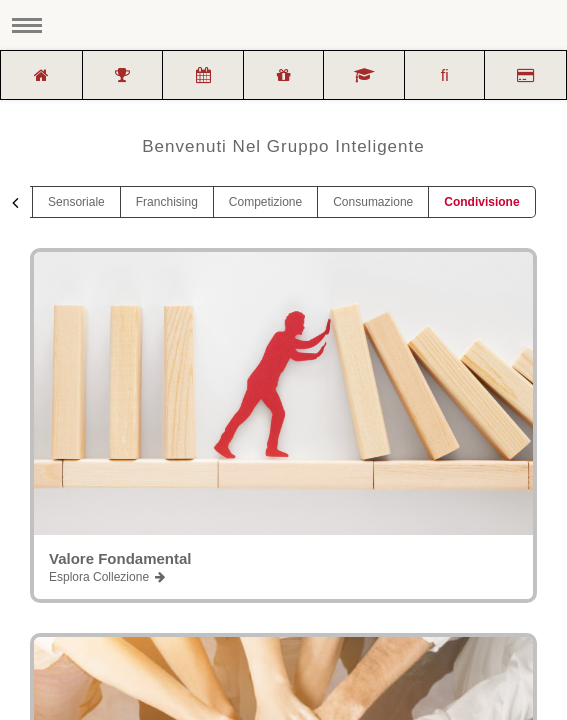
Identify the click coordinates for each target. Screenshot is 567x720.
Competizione (265, 202)
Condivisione (481, 202)
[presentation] (15, 203)
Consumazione (373, 202)
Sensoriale (76, 202)
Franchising (167, 202)
